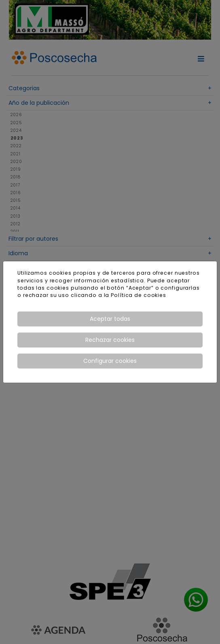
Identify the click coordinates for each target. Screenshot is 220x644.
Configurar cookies (110, 361)
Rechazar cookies (110, 340)
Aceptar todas (110, 319)
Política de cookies (139, 295)
